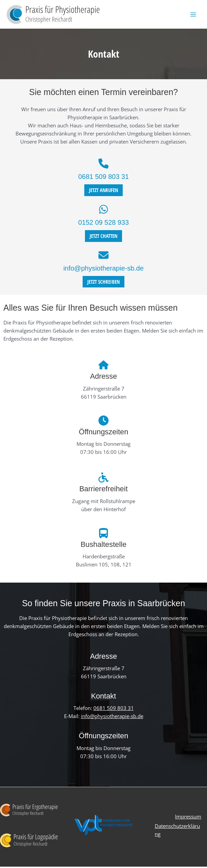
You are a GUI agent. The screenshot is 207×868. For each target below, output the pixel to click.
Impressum (187, 818)
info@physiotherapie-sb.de (103, 270)
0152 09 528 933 (103, 224)
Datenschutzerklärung (177, 831)
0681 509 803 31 (103, 178)
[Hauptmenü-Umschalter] (193, 15)
